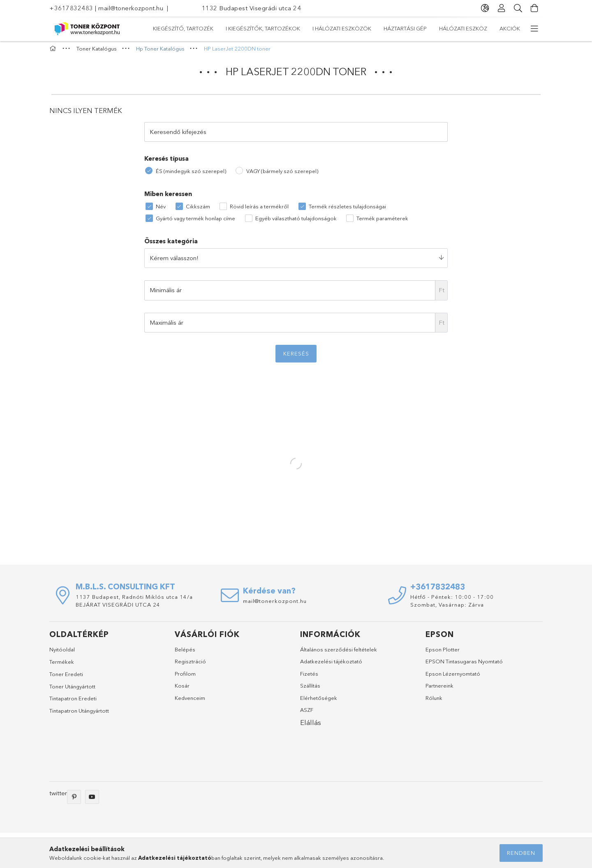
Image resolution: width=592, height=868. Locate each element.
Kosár (182, 690)
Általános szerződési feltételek (339, 653)
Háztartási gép (268, 28)
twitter (58, 797)
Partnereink (439, 690)
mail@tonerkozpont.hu (131, 8)
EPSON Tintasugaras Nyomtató (464, 665)
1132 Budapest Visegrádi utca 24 (252, 8)
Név (161, 210)
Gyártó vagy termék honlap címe (195, 222)
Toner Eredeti (66, 678)
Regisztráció (190, 665)
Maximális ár (166, 326)
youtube (92, 801)
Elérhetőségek (319, 702)
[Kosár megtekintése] (534, 8)
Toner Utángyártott (72, 690)
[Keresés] (518, 8)
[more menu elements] (534, 29)
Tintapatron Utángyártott (79, 714)
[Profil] (502, 8)
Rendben (521, 853)
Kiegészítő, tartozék (490, 28)
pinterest (74, 801)
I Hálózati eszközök (331, 28)
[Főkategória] (54, 53)
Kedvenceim (190, 702)
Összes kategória (171, 245)
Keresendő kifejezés (178, 135)
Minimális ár (166, 294)
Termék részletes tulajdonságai (347, 210)
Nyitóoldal (62, 653)
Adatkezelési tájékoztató (331, 665)
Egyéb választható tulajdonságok (296, 222)
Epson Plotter (443, 653)
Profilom (185, 677)
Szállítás (310, 690)
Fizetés (309, 677)
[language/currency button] (485, 8)
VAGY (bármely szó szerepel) (282, 175)
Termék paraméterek (382, 222)
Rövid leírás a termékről (259, 210)
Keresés (296, 358)
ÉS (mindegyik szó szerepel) (191, 175)
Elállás (311, 726)
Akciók (163, 28)
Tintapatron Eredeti (73, 702)
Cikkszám (198, 210)
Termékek (62, 666)
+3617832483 (71, 8)
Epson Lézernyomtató (453, 677)
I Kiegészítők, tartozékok (410, 28)
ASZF (307, 714)
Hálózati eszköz (210, 28)
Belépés (185, 653)
